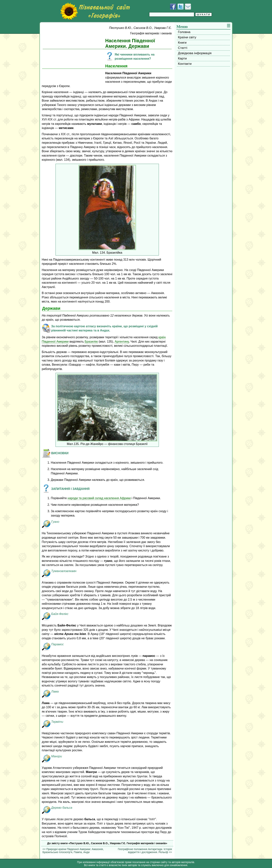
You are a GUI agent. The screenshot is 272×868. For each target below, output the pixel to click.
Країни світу (187, 37)
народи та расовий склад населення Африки (99, 498)
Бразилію (91, 341)
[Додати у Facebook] (173, 7)
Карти (182, 58)
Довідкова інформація (195, 53)
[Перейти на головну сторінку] (95, 11)
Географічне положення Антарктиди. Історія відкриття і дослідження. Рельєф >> (145, 851)
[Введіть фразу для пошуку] (172, 14)
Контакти (185, 64)
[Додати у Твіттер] (181, 7)
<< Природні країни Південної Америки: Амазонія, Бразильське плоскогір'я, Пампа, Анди (73, 851)
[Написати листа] (188, 7)
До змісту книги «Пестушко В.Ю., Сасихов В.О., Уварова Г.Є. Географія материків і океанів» (107, 843)
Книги (182, 42)
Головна (184, 32)
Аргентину (122, 341)
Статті (183, 48)
